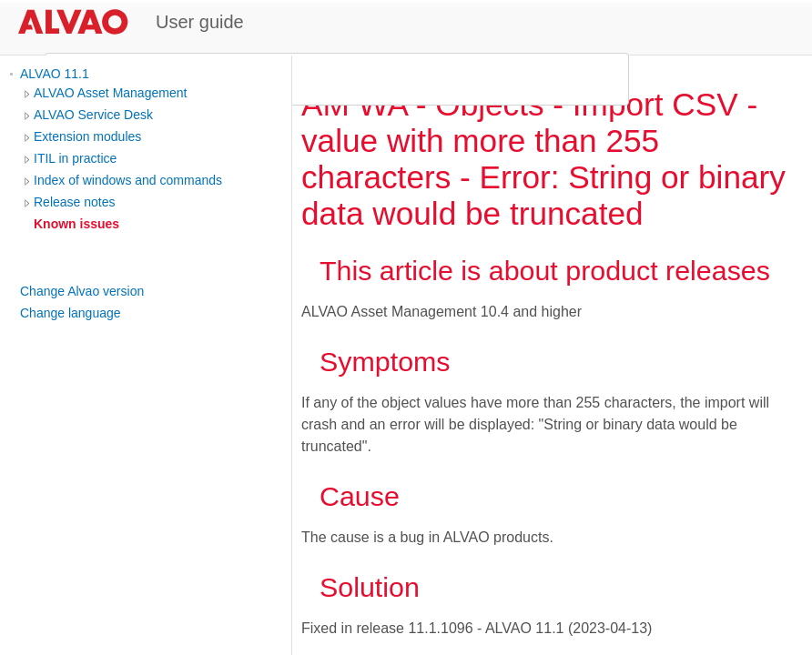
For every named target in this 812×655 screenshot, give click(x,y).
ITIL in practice (75, 158)
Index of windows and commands (128, 180)
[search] (334, 79)
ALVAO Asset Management (110, 93)
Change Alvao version (82, 291)
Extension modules (87, 136)
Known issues (76, 224)
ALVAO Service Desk (93, 115)
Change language (71, 313)
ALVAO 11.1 (55, 74)
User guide (200, 22)
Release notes (75, 202)
